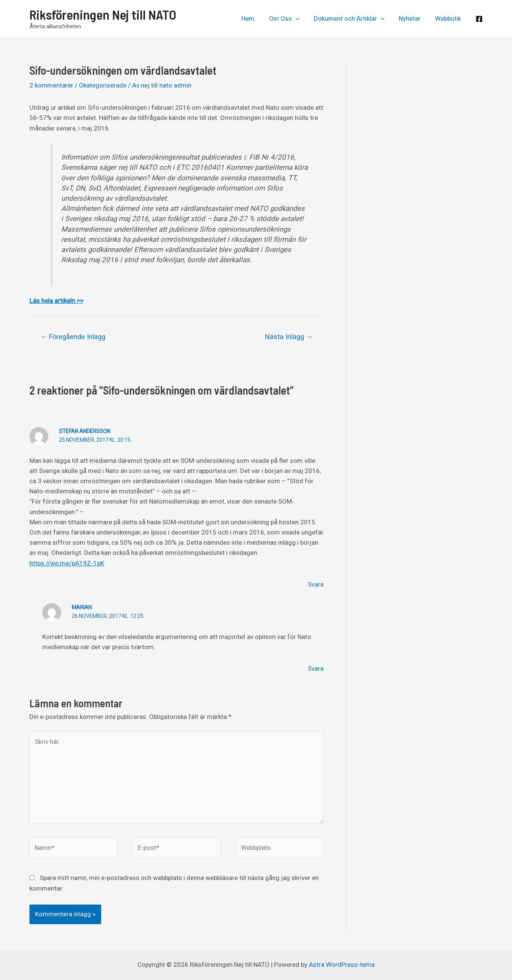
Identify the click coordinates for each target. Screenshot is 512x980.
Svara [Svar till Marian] (316, 668)
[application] (301, 18)
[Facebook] (479, 19)
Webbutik (449, 18)
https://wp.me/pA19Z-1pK (67, 563)
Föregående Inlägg (73, 337)
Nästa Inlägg (289, 337)
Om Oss (289, 18)
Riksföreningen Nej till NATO (103, 14)
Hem (255, 18)
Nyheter (412, 18)
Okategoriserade (103, 85)
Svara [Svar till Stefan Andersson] (316, 584)
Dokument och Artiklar (353, 18)
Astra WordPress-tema (342, 965)
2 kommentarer (51, 85)
